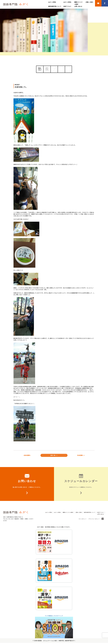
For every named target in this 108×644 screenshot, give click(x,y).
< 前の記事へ (27, 456)
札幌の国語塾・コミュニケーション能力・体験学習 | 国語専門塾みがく (55, 642)
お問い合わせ (78, 6)
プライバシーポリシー (94, 520)
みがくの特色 (67, 2)
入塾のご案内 (89, 2)
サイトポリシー (83, 520)
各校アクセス (67, 6)
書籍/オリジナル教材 (68, 514)
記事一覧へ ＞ (54, 456)
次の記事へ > (81, 456)
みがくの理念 (52, 2)
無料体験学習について (55, 6)
